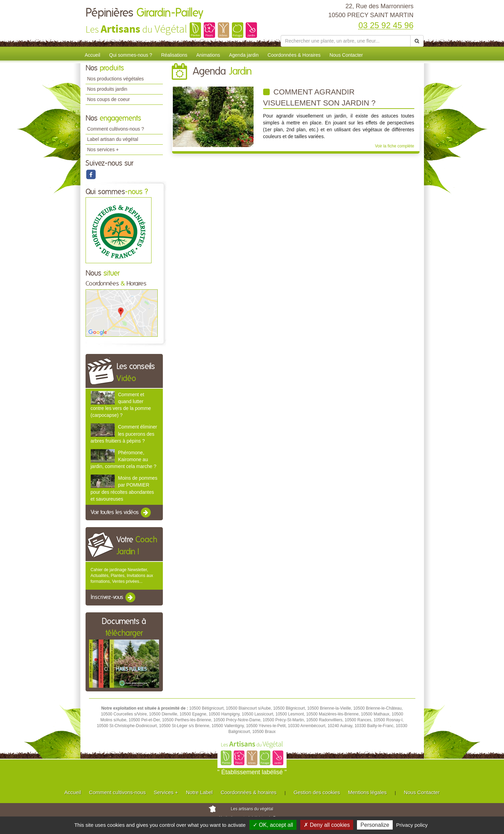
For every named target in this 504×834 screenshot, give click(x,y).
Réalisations (174, 55)
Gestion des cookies (317, 792)
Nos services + (103, 149)
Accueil (93, 55)
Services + (166, 792)
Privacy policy (412, 825)
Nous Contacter (346, 55)
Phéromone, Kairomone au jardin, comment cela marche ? (124, 459)
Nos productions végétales (116, 79)
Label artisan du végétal (113, 139)
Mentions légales (367, 792)
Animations (208, 55)
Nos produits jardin (107, 89)
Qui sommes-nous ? (131, 55)
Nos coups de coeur (109, 99)
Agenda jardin (244, 55)
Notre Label (199, 792)
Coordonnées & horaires (249, 792)
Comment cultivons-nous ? (116, 129)
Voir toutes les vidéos (121, 513)
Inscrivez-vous (114, 598)
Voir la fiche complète (394, 146)
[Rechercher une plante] (346, 41)
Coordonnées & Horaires (294, 55)
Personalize (375, 825)
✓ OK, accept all (273, 825)
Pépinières (144, 13)
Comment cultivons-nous (117, 792)
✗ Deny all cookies (327, 825)
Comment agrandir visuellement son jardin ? (320, 97)
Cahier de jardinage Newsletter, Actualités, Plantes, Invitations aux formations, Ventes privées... (122, 576)
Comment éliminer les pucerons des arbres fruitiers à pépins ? (124, 434)
